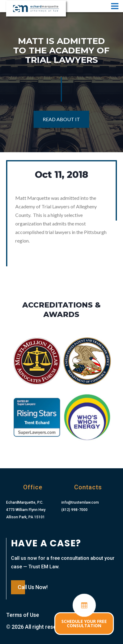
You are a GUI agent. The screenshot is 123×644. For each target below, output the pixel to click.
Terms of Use (23, 615)
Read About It (61, 119)
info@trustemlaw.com (80, 502)
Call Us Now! (33, 587)
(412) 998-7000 (74, 510)
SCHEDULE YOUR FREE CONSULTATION (84, 623)
